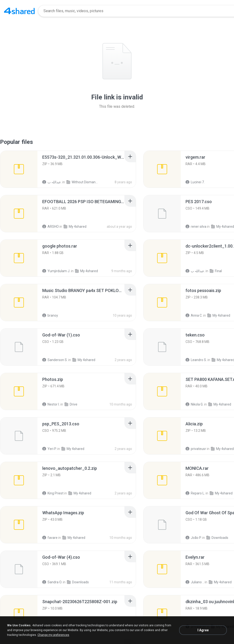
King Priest (53, 493)
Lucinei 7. (195, 182)
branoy (50, 315)
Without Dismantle (82, 182)
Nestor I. (51, 404)
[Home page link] (19, 11)
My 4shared (75, 227)
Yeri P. (49, 449)
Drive (71, 404)
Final (216, 271)
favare (50, 538)
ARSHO (51, 227)
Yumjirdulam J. (56, 271)
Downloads (217, 538)
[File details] (19, 169)
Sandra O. (52, 582)
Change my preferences (53, 635)
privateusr (196, 449)
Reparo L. (195, 493)
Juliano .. (195, 582)
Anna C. (194, 315)
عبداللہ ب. (52, 182)
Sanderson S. (55, 360)
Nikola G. (194, 404)
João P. (194, 538)
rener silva (196, 227)
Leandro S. (196, 360)
